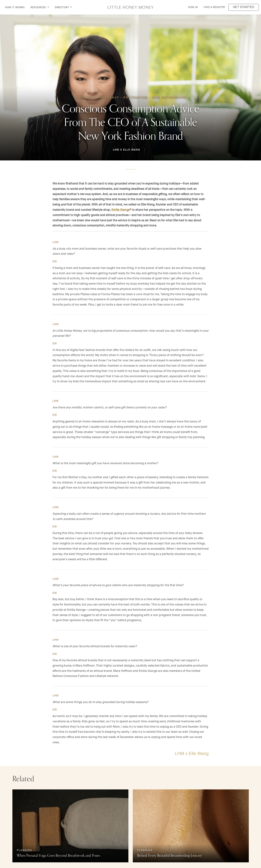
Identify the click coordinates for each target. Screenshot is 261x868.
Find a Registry (214, 7)
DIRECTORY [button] (62, 7)
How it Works (15, 7)
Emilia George (121, 210)
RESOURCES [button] (39, 7)
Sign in (193, 7)
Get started (244, 7)
